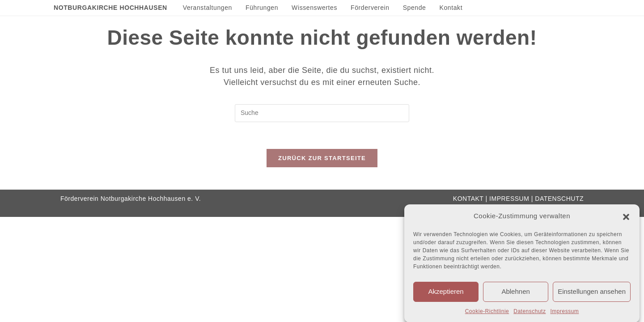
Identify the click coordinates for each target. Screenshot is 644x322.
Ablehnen (515, 293)
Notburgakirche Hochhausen (110, 8)
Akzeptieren (446, 293)
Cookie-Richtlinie (487, 313)
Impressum (564, 313)
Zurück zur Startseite (322, 158)
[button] (626, 218)
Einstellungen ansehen (592, 293)
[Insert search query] (322, 113)
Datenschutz (530, 313)
